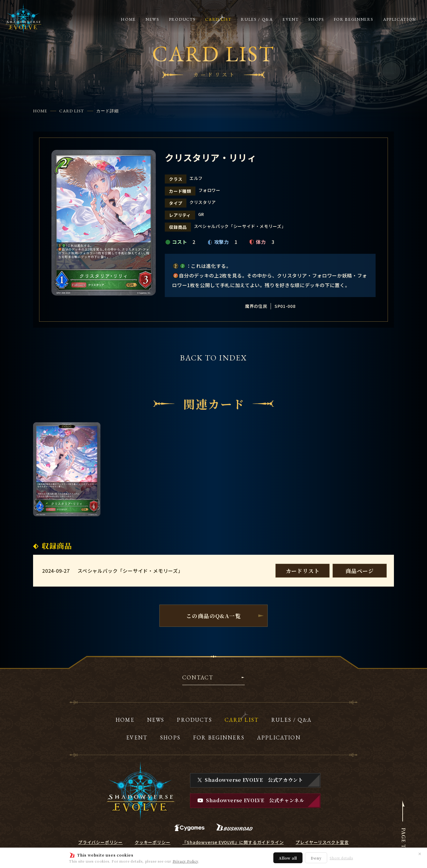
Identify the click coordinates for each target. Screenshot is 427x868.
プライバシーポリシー (100, 842)
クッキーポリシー (152, 842)
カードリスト (303, 571)
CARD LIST (72, 111)
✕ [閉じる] (420, 854)
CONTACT (198, 678)
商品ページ (360, 571)
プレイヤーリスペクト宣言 (322, 842)
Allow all (288, 858)
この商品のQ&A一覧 (213, 616)
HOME (40, 111)
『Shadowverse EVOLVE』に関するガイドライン (233, 842)
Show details (341, 858)
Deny (316, 858)
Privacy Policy (185, 861)
